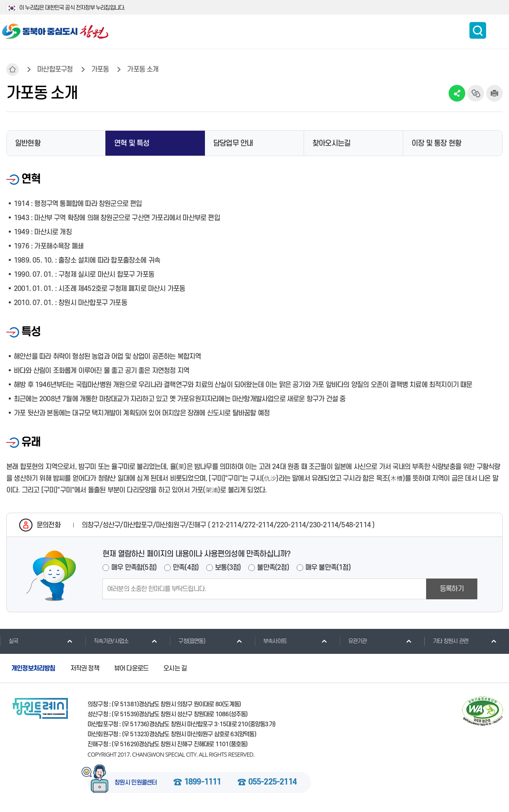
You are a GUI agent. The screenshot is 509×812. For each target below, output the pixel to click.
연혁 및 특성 (132, 143)
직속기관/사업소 (107, 641)
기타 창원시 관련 (446, 641)
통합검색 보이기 (478, 30)
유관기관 (353, 641)
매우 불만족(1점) (328, 568)
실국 (9, 641)
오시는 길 (175, 668)
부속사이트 (271, 641)
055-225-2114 (272, 782)
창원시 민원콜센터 (136, 783)
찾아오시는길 (331, 143)
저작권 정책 (85, 668)
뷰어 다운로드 (131, 668)
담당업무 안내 (233, 143)
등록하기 (452, 589)
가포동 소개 (143, 70)
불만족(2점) (273, 568)
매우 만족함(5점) (134, 568)
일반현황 (28, 143)
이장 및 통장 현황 (436, 143)
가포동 (100, 70)
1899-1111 (203, 782)
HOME (12, 70)
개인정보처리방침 (33, 668)
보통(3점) (228, 568)
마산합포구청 (55, 70)
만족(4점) (186, 568)
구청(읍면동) (187, 641)
